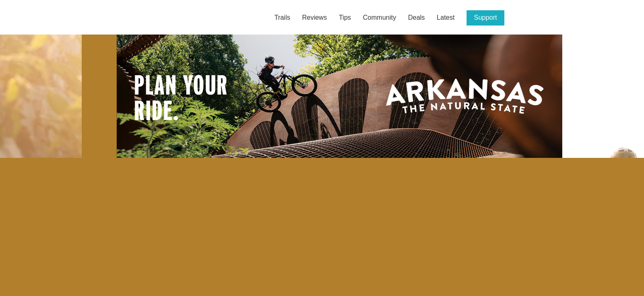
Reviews (314, 17)
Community (380, 17)
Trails (282, 17)
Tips (345, 17)
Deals (416, 17)
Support (485, 17)
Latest (446, 17)
